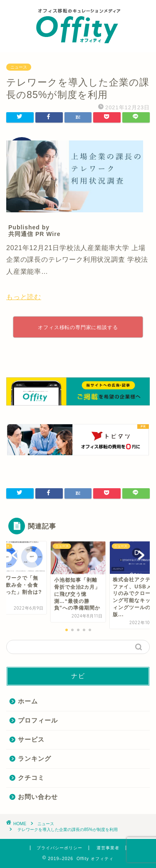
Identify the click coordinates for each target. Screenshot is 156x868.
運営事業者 (108, 848)
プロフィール (38, 720)
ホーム (28, 701)
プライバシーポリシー (59, 848)
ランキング (35, 759)
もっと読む (24, 297)
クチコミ (31, 778)
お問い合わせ (38, 797)
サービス (31, 739)
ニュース (19, 67)
